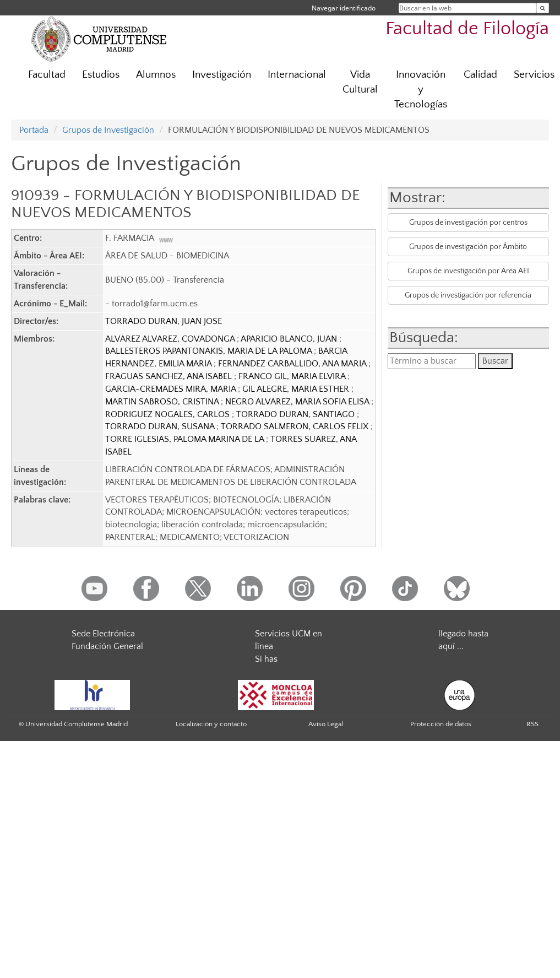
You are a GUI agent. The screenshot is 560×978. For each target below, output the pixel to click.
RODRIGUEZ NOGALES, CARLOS (168, 414)
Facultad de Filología (467, 29)
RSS (532, 724)
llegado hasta (463, 634)
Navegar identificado (344, 8)
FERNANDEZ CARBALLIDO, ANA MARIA (293, 364)
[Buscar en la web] (543, 8)
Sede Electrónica (103, 634)
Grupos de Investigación (108, 130)
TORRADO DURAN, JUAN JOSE (164, 321)
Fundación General (107, 646)
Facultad (47, 75)
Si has (266, 659)
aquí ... (451, 646)
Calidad (480, 75)
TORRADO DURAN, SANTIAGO (297, 414)
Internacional (297, 75)
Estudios (101, 75)
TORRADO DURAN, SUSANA (161, 426)
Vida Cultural (360, 82)
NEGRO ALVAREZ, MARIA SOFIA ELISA (298, 402)
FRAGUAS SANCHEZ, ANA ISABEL (170, 376)
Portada (34, 130)
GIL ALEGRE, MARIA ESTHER (297, 389)
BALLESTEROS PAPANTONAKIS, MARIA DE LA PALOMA (210, 351)
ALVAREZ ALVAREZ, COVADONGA (171, 339)
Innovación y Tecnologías (421, 90)
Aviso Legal (326, 724)
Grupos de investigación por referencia (468, 295)
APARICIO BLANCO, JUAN (290, 339)
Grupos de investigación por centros (468, 223)
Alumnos (156, 75)
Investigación (222, 75)
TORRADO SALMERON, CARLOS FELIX (296, 426)
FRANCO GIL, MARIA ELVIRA (293, 376)
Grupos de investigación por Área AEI (468, 271)
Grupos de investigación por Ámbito (468, 247)
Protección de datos (441, 724)
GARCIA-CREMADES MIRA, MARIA (172, 389)
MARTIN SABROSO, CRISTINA (163, 402)
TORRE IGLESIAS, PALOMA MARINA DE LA (186, 439)
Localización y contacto (211, 724)
